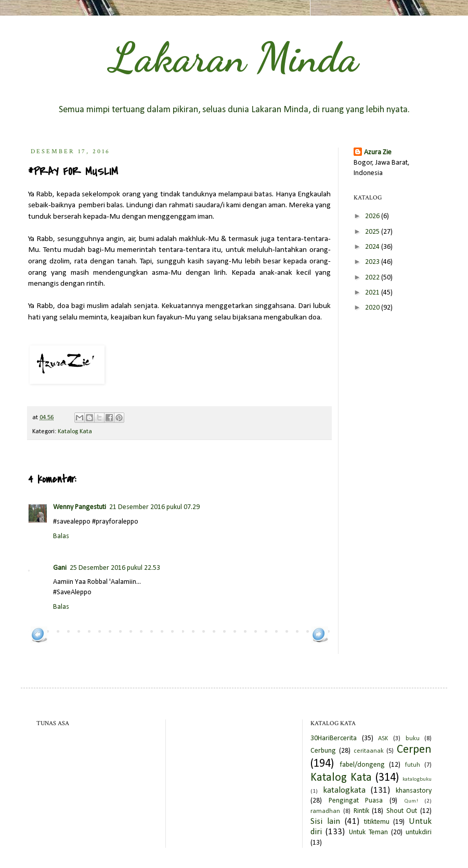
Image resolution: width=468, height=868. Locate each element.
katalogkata (344, 790)
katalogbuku (417, 779)
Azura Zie (378, 152)
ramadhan (325, 811)
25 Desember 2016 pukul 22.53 (115, 568)
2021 (373, 293)
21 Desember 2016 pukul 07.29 (154, 507)
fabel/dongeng (362, 765)
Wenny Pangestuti (80, 507)
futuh (413, 765)
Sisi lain (325, 822)
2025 (373, 232)
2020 (373, 308)
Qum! (411, 801)
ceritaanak (369, 751)
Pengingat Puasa (356, 801)
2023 (373, 262)
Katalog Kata (75, 432)
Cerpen (414, 750)
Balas (61, 536)
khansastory (414, 791)
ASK (383, 739)
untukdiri (419, 832)
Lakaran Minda (234, 57)
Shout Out (402, 811)
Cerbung (323, 751)
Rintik (361, 811)
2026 (373, 216)
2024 (373, 247)
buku (413, 739)
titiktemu (377, 822)
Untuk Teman (368, 832)
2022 (373, 278)
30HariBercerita (334, 738)
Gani (60, 568)
